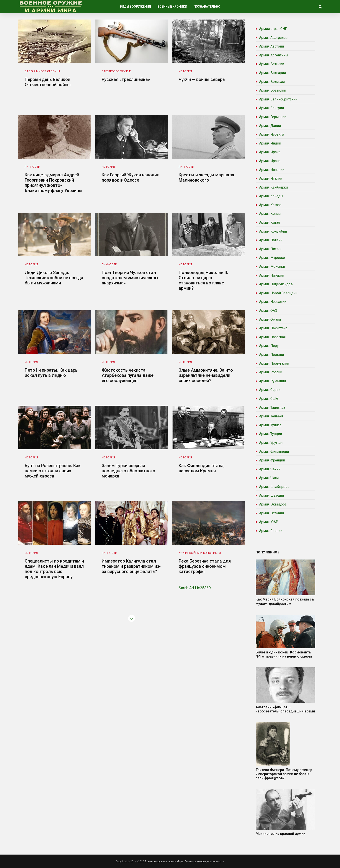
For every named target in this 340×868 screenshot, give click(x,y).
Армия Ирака (268, 152)
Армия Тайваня (270, 416)
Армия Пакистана (271, 328)
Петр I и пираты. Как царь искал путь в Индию (51, 373)
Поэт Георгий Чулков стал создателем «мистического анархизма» (131, 278)
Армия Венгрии (270, 108)
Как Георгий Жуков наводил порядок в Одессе (131, 177)
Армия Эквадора (271, 504)
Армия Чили (267, 478)
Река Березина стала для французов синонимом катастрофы (205, 566)
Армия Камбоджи (272, 187)
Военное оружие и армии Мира (164, 861)
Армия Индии (268, 143)
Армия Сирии (268, 390)
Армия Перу (267, 346)
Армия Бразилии (271, 90)
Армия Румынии (271, 381)
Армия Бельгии (270, 64)
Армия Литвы (269, 249)
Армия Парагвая (271, 337)
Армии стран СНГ (271, 29)
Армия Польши (270, 355)
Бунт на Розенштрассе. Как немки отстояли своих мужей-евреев (53, 471)
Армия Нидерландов (274, 284)
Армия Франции (270, 460)
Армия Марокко (270, 258)
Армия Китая (268, 222)
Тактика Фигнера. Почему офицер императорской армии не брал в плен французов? (284, 774)
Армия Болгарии (271, 73)
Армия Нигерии (270, 275)
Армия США (267, 399)
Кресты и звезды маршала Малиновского (206, 177)
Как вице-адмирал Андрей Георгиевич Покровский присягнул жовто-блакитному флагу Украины (54, 183)
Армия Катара (269, 205)
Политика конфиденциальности (204, 861)
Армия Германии (271, 117)
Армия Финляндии (272, 452)
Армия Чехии (268, 469)
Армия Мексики (270, 267)
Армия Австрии (270, 46)
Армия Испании (270, 170)
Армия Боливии (270, 82)
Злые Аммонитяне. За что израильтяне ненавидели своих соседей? (206, 375)
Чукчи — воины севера (202, 79)
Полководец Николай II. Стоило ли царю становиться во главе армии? (203, 280)
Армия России (269, 372)
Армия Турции (269, 434)
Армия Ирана (268, 161)
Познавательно (207, 7)
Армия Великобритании (276, 99)
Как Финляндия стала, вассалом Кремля (202, 468)
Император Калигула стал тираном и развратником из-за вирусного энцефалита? (131, 566)
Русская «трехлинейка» (126, 79)
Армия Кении (268, 214)
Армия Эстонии (270, 513)
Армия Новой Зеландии (276, 293)
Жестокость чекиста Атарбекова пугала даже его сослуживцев (128, 375)
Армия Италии (269, 178)
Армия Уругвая (269, 443)
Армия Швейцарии (273, 487)
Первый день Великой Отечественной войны (48, 82)
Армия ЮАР (267, 522)
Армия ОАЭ (266, 311)
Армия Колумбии (271, 231)
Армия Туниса (268, 425)
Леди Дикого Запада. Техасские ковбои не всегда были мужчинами (54, 278)
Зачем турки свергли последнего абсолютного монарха (128, 471)
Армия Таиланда (271, 408)
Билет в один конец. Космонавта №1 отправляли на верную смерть (284, 654)
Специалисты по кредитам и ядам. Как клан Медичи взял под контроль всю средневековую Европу (54, 569)
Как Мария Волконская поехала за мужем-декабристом (285, 601)
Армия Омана (268, 319)
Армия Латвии (269, 240)
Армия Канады (269, 196)
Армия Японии (269, 531)
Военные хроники (172, 7)
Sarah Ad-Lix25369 (195, 588)
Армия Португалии (272, 363)
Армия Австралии (272, 38)
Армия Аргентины (272, 55)
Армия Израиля (270, 134)
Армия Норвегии (271, 302)
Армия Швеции (270, 495)
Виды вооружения (135, 7)
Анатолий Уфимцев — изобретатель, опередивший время (285, 709)
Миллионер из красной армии (280, 834)
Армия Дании (268, 126)
